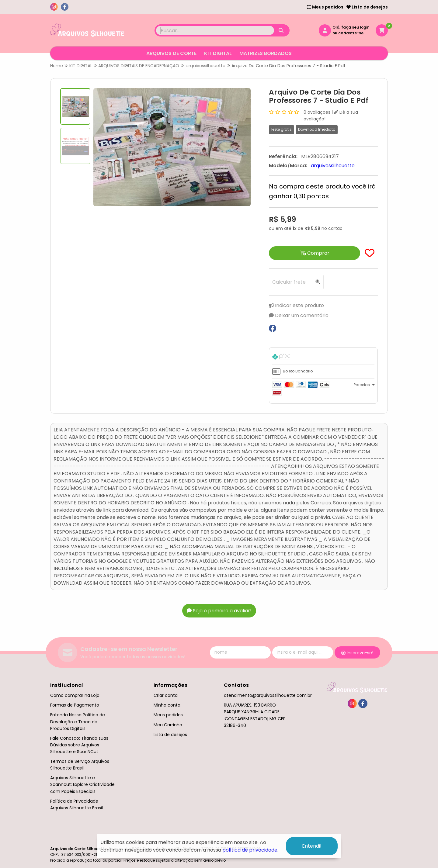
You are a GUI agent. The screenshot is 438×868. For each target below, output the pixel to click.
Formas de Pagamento (75, 705)
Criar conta (166, 695)
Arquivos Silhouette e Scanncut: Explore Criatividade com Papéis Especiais (82, 784)
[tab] (323, 358)
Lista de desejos (367, 7)
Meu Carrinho (168, 725)
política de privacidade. (250, 850)
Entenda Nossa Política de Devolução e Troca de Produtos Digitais (78, 721)
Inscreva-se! (357, 653)
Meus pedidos (325, 7)
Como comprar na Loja (75, 695)
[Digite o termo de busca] (215, 30)
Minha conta (167, 705)
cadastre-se (351, 33)
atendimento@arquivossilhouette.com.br (268, 695)
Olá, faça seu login (351, 27)
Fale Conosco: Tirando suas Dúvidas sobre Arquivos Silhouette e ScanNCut (79, 745)
